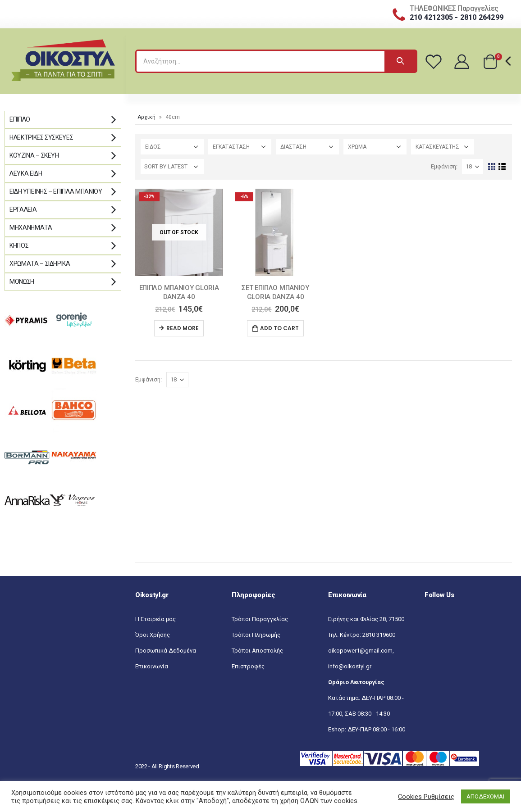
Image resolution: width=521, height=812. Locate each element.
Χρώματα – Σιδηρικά (40, 263)
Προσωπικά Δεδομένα (166, 651)
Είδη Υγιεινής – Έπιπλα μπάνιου (56, 191)
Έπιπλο (20, 119)
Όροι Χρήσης (153, 635)
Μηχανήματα (31, 227)
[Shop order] (172, 167)
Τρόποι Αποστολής (257, 651)
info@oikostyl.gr (350, 666)
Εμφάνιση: (444, 166)
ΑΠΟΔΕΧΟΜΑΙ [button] (485, 796)
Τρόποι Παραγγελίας (260, 619)
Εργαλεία (23, 209)
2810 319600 (379, 635)
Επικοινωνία (152, 666)
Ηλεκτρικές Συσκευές (41, 137)
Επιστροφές (248, 666)
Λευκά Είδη (26, 173)
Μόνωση (22, 281)
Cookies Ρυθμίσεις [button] (426, 797)
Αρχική (146, 117)
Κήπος (19, 245)
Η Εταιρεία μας (155, 619)
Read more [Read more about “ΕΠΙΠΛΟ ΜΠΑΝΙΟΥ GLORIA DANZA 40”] (183, 328)
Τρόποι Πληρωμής (256, 635)
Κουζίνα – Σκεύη (34, 155)
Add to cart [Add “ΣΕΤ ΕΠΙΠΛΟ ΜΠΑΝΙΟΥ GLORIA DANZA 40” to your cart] (279, 328)
